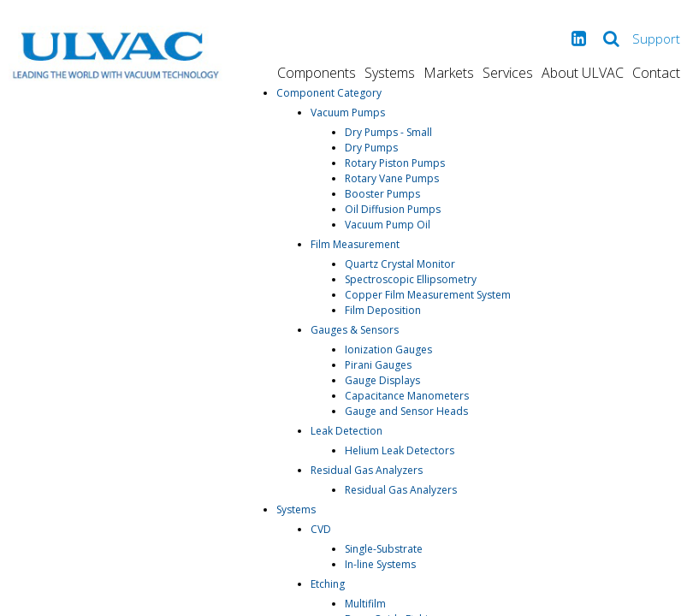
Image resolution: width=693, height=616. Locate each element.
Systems (390, 73)
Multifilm (365, 604)
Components (317, 73)
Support (656, 38)
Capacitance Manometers (407, 396)
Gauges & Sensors (355, 330)
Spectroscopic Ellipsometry (411, 279)
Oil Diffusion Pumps (393, 209)
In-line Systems (380, 564)
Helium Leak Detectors (400, 450)
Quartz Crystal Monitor (400, 264)
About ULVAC (583, 73)
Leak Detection (346, 431)
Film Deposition (383, 310)
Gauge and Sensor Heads (406, 411)
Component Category (329, 93)
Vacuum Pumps (348, 113)
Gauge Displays (382, 380)
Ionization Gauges (388, 349)
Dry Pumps (371, 148)
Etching (328, 584)
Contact (656, 73)
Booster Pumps (382, 194)
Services (508, 73)
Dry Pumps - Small (388, 132)
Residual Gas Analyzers (367, 470)
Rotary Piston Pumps (395, 163)
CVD (321, 529)
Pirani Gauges (378, 365)
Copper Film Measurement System (428, 295)
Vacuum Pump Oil (388, 225)
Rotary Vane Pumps (392, 178)
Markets (449, 73)
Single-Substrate (384, 549)
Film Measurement (355, 244)
